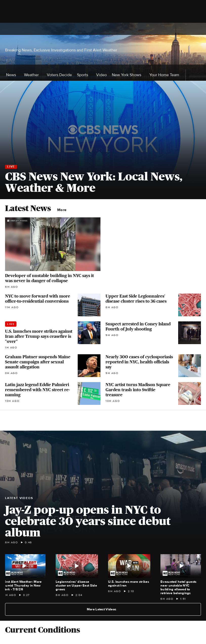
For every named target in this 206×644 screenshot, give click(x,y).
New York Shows (128, 75)
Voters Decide (59, 75)
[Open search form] (196, 29)
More (63, 210)
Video (101, 75)
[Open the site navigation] (38, 29)
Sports (84, 75)
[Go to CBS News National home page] (103, 29)
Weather (33, 75)
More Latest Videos (103, 609)
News (13, 75)
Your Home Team (164, 75)
